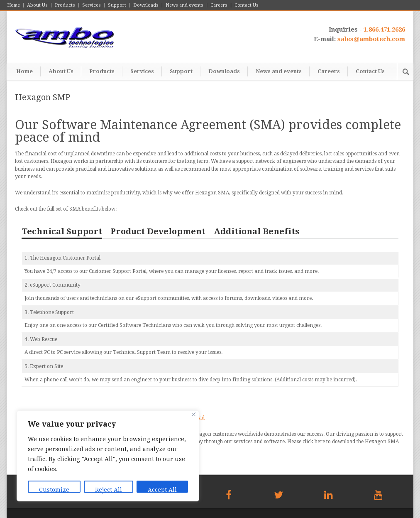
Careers (219, 5)
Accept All (162, 490)
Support (117, 5)
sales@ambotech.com (371, 39)
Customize (54, 490)
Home (13, 5)
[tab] (62, 233)
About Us (37, 5)
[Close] (194, 414)
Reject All (109, 490)
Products (65, 5)
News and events (184, 5)
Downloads (146, 5)
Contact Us (247, 5)
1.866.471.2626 (384, 29)
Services (92, 5)
